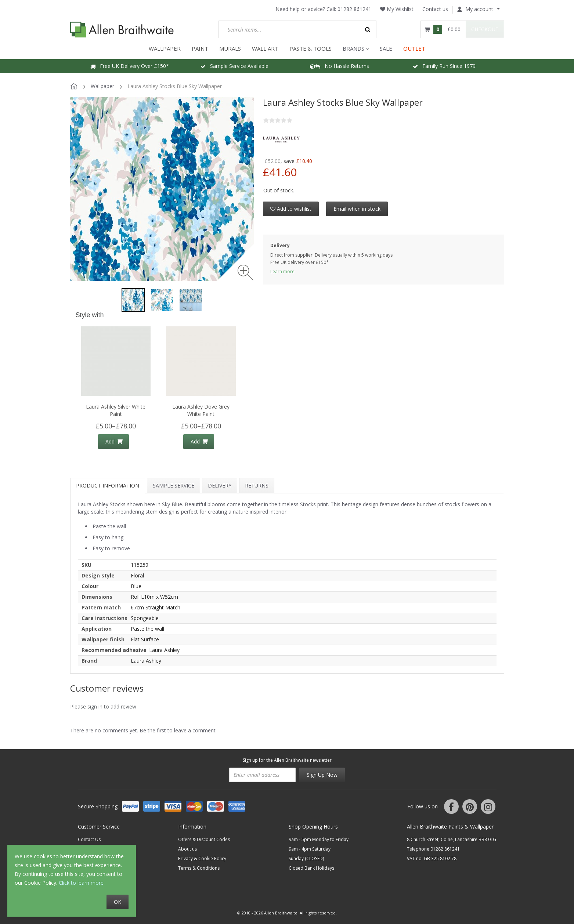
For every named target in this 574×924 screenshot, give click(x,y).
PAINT (200, 48)
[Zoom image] (246, 273)
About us (187, 849)
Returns (257, 485)
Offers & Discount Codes (204, 839)
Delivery (220, 485)
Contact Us (89, 839)
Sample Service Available (234, 66)
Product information (108, 485)
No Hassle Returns (340, 66)
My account (475, 9)
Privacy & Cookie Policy (202, 858)
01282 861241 (354, 9)
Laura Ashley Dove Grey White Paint (201, 410)
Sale (386, 48)
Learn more (282, 271)
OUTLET (414, 48)
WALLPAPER (165, 48)
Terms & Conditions (199, 868)
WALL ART (265, 48)
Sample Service (174, 485)
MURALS (230, 48)
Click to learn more (81, 883)
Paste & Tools (311, 48)
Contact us (435, 9)
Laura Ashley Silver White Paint (116, 410)
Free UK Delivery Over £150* (130, 66)
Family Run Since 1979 (444, 66)
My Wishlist (397, 9)
